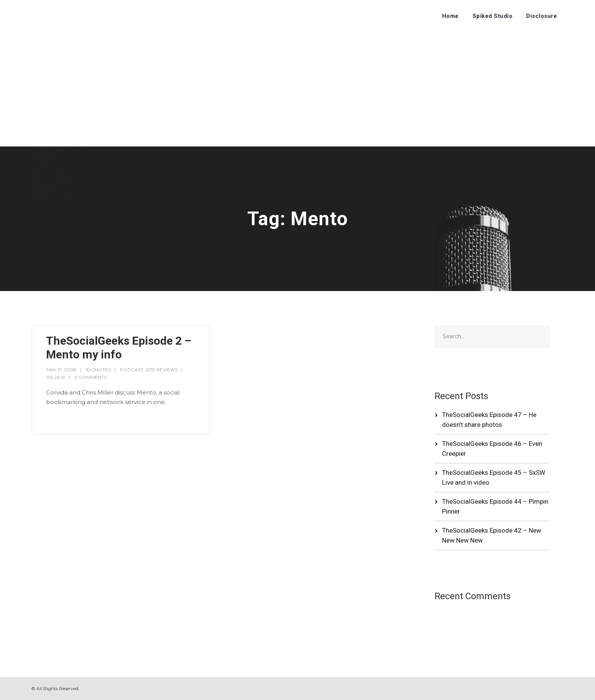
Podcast (132, 370)
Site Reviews (162, 370)
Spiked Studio (493, 16)
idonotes (98, 370)
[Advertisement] (297, 89)
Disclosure (542, 16)
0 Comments (90, 377)
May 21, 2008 (61, 370)
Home (450, 16)
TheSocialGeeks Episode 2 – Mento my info (119, 348)
